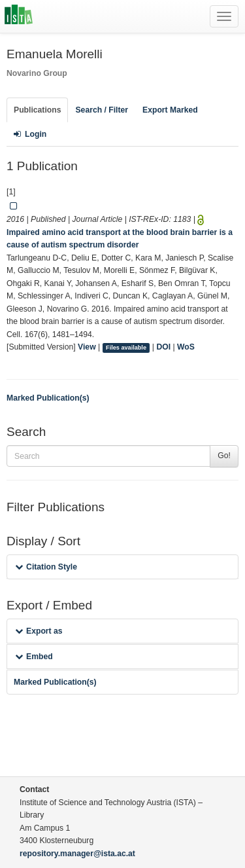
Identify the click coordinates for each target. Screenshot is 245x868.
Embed (34, 657)
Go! (224, 456)
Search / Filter (102, 110)
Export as (39, 631)
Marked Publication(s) (48, 398)
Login (30, 134)
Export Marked (170, 110)
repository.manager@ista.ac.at (77, 854)
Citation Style (46, 567)
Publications (37, 110)
